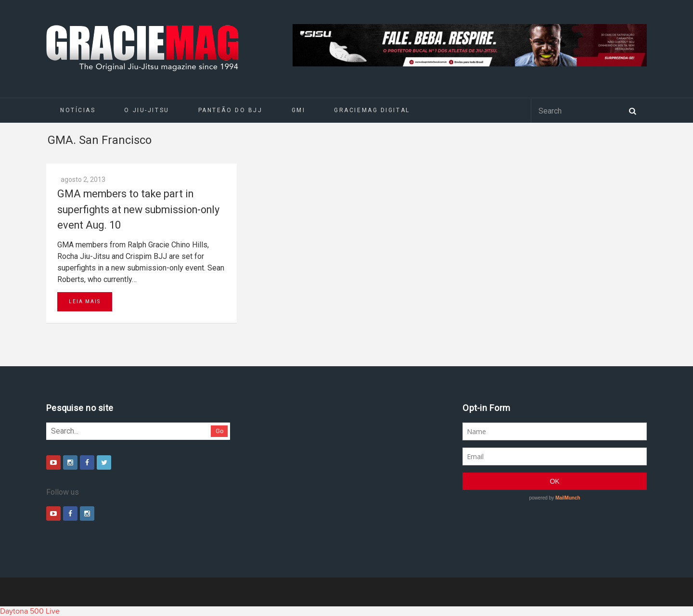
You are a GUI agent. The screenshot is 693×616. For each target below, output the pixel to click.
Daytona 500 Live (30, 611)
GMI (299, 110)
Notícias (78, 110)
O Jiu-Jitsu (147, 110)
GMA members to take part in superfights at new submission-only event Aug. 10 (138, 209)
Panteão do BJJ (231, 110)
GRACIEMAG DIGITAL (372, 110)
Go (220, 431)
